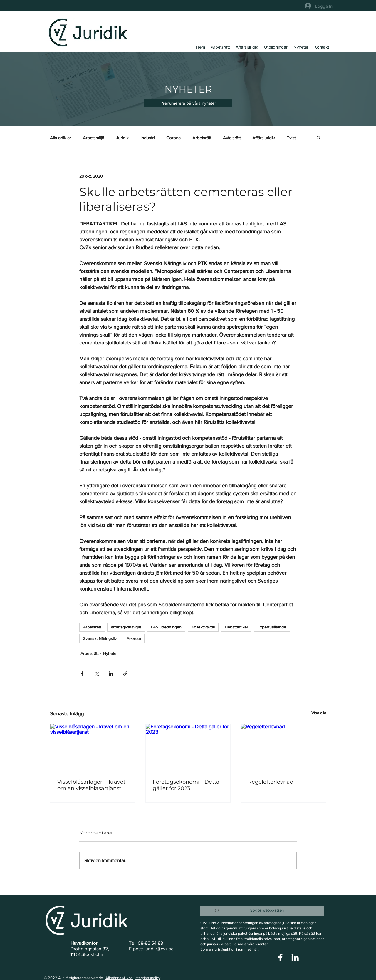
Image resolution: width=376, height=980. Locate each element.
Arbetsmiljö (94, 138)
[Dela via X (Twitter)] (96, 674)
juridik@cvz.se (159, 949)
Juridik (122, 138)
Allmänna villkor (119, 978)
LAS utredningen (166, 627)
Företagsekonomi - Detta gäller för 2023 (186, 785)
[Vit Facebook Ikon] (280, 958)
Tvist (291, 138)
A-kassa (134, 638)
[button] (188, 103)
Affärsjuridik (264, 138)
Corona (173, 138)
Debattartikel (236, 627)
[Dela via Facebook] (82, 674)
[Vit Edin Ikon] (295, 958)
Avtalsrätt (232, 138)
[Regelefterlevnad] (283, 748)
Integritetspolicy (147, 978)
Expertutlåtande (272, 627)
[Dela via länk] (125, 674)
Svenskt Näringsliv (100, 638)
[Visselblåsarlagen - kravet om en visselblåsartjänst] (93, 748)
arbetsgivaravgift (126, 627)
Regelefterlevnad (271, 782)
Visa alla (319, 713)
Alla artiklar (61, 138)
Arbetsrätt (202, 138)
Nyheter (110, 653)
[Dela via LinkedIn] (111, 674)
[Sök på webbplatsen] (267, 910)
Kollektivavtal (203, 627)
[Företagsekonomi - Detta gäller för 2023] (188, 748)
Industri (147, 138)
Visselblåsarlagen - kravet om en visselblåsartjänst (91, 785)
